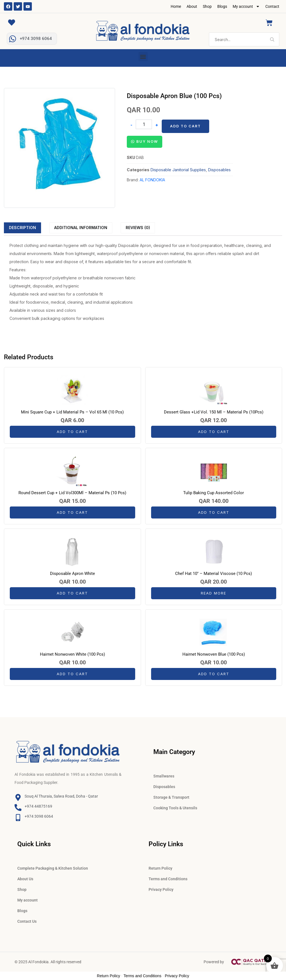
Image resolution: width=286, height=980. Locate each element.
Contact (272, 6)
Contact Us (27, 921)
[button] (143, 57)
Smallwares (164, 776)
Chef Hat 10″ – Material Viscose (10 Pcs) (214, 574)
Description (22, 228)
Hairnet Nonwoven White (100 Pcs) (72, 654)
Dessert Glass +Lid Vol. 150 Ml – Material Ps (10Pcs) (214, 412)
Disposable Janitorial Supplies (178, 170)
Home (176, 6)
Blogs (222, 6)
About (192, 6)
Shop (207, 6)
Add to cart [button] (72, 432)
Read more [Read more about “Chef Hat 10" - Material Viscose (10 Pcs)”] (214, 593)
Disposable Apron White (72, 574)
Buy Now (147, 141)
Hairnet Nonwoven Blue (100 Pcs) (214, 654)
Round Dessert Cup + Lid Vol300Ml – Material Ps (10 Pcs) (72, 493)
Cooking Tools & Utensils (175, 808)
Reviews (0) (138, 228)
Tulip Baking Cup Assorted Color (214, 493)
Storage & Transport (171, 797)
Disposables (219, 170)
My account (246, 6)
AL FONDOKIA (152, 180)
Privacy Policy (161, 889)
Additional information (81, 228)
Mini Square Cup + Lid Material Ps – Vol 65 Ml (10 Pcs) (72, 412)
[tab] (22, 228)
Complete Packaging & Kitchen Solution (53, 868)
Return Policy (160, 868)
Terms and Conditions (168, 879)
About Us (25, 879)
